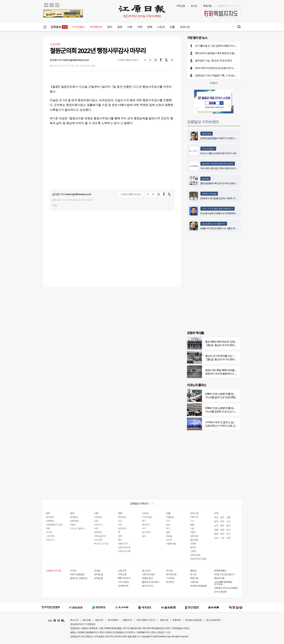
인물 (172, 27)
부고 (168, 528)
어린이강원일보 (77, 574)
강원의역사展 (124, 551)
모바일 (97, 570)
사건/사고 (98, 524)
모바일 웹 (99, 578)
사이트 (73, 570)
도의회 (49, 532)
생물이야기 (123, 543)
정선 (228, 530)
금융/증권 (74, 521)
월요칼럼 (205, 179)
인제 (216, 538)
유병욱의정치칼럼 (198, 559)
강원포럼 (194, 536)
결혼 (168, 532)
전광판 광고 (148, 578)
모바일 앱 (99, 574)
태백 (222, 521)
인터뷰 (169, 540)
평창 (222, 530)
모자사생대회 (220, 592)
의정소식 (50, 540)
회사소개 (74, 620)
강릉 (228, 517)
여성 (120, 524)
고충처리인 (127, 620)
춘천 (216, 517)
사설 (192, 528)
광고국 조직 (148, 586)
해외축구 (146, 524)
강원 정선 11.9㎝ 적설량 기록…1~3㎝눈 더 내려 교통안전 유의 (226, 75)
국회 (48, 528)
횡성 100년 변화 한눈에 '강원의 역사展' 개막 (228, 342)
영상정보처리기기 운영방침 (83, 624)
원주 (222, 517)
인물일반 (170, 517)
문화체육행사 (220, 570)
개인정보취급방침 (198, 586)
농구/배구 (146, 532)
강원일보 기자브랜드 (203, 122)
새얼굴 (169, 536)
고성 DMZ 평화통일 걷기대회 (223, 583)
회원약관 (177, 620)
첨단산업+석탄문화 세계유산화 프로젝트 (218, 164)
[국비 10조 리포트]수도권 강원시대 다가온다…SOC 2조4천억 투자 (228, 68)
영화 (120, 536)
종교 (120, 540)
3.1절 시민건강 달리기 (224, 574)
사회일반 (98, 517)
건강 (120, 521)
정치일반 (50, 517)
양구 (228, 534)
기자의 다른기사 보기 (128, 60)
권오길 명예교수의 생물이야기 (214, 224)
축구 (144, 521)
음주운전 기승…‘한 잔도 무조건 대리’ (213, 61)
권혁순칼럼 (195, 555)
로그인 (194, 6)
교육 (96, 521)
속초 (228, 521)
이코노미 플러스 (208, 149)
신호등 (193, 551)
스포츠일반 (147, 517)
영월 (216, 530)
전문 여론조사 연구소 (146, 620)
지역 (140, 27)
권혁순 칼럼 (207, 134)
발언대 (193, 547)
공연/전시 (122, 528)
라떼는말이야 (100, 536)
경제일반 (74, 517)
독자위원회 (113, 620)
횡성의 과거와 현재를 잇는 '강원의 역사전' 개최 (229, 356)
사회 (130, 27)
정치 (110, 27)
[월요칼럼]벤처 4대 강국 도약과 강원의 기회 (220, 183)
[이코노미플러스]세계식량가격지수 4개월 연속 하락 (224, 153)
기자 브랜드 (78, 27)
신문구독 (122, 570)
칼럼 (192, 524)
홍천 (222, 525)
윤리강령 (87, 620)
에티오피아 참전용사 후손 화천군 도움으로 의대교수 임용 (224, 53)
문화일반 (122, 517)
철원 (216, 534)
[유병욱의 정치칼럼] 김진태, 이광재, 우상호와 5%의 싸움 (226, 198)
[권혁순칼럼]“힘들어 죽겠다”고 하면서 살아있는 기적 (224, 138)
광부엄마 (98, 532)
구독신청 (180, 6)
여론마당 (194, 517)
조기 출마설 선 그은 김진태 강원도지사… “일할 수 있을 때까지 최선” (229, 46)
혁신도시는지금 (101, 543)
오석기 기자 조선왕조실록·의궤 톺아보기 (217, 209)
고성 (222, 538)
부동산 (73, 524)
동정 (168, 524)
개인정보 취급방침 (193, 620)
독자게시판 (171, 574)
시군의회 (50, 536)
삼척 (216, 525)
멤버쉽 (193, 570)
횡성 (228, 525)
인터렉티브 (96, 27)
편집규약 (99, 620)
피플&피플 (171, 543)
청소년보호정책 (213, 620)
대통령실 (50, 521)
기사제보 (170, 578)
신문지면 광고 (149, 574)
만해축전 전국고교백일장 (226, 588)
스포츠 (161, 27)
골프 (144, 536)
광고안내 (146, 570)
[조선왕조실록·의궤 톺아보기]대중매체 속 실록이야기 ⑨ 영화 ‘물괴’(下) (232, 213)
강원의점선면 (124, 547)
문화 (150, 27)
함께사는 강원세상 (79, 578)
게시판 (169, 570)
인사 (168, 521)
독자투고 (170, 582)
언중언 (193, 532)
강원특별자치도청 (54, 524)
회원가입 (207, 6)
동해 (216, 521)
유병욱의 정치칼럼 (209, 194)
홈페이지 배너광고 (151, 582)
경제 (120, 27)
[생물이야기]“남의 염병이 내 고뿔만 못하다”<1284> (223, 228)
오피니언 (185, 27)
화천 (222, 534)
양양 (228, 538)
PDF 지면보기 (124, 578)
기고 (192, 521)
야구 (144, 528)
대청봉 (193, 543)
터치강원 (98, 540)
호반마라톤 (219, 578)
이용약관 (194, 582)
